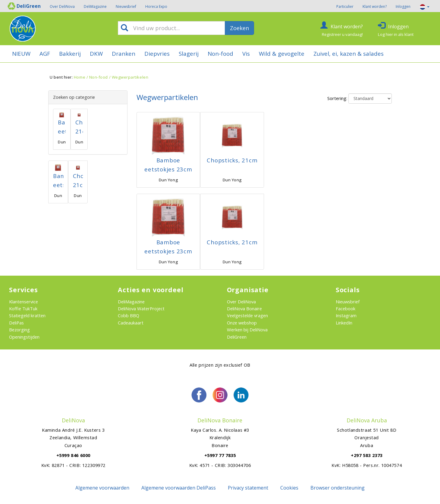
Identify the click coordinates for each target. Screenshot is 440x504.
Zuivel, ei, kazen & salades (349, 53)
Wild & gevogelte (282, 53)
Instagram (346, 315)
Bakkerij (70, 53)
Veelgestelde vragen (247, 315)
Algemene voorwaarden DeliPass (179, 488)
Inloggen (403, 6)
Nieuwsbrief (126, 6)
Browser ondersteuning (338, 488)
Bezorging (19, 330)
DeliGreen (237, 337)
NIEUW (21, 53)
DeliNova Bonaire (244, 308)
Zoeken (239, 28)
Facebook (346, 308)
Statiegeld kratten (27, 315)
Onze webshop (242, 323)
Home (80, 77)
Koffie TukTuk (23, 308)
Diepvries (157, 53)
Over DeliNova (62, 6)
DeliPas (16, 323)
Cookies (289, 488)
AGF (45, 53)
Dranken (124, 53)
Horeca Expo (156, 6)
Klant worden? (375, 6)
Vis (246, 53)
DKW (96, 53)
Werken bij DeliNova (247, 330)
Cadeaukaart (131, 323)
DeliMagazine (95, 6)
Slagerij (189, 53)
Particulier (345, 6)
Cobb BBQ (129, 315)
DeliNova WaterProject (141, 308)
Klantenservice (24, 302)
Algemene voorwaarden (102, 488)
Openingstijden (24, 337)
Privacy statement (248, 488)
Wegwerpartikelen (130, 77)
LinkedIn (344, 323)
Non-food (220, 53)
